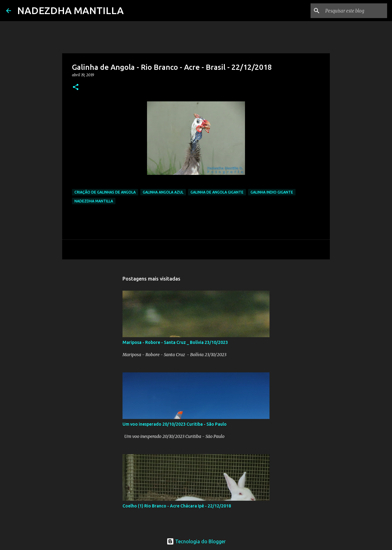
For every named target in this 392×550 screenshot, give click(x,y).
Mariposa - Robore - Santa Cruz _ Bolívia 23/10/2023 (175, 342)
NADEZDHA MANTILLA (70, 10)
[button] (76, 87)
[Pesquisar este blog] (355, 11)
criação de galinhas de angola (105, 192)
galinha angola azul (163, 192)
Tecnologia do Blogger (196, 541)
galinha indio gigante (272, 192)
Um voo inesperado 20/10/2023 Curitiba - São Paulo (175, 424)
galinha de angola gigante (217, 192)
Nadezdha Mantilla (94, 201)
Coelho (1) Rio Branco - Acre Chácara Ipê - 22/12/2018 (177, 506)
